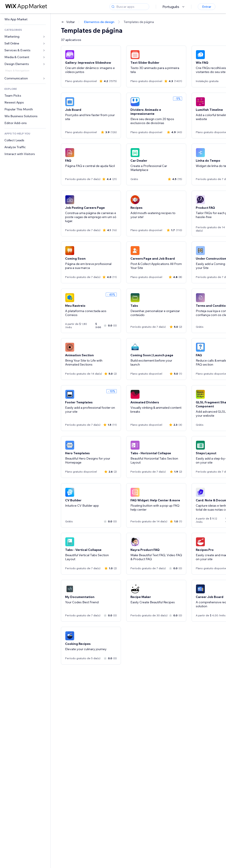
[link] (25, 19)
